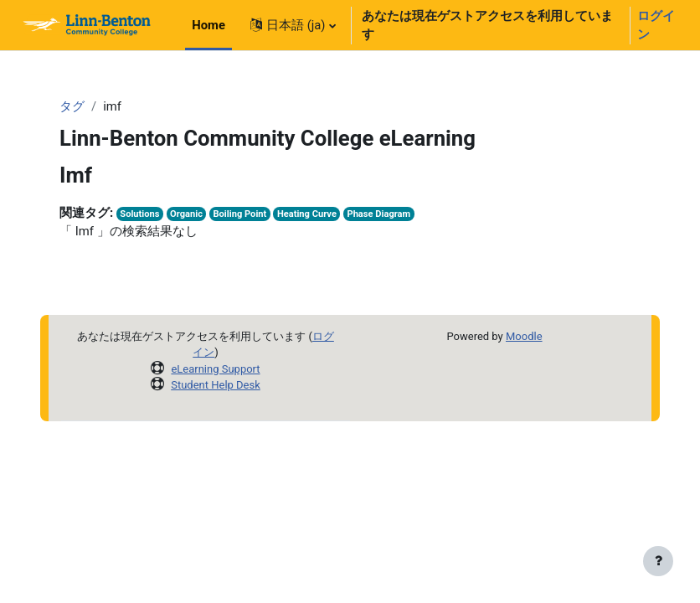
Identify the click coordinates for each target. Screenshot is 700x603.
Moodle (524, 336)
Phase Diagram (378, 214)
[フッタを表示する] (658, 561)
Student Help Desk (216, 385)
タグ (72, 106)
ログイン (656, 25)
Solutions (139, 214)
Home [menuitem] (208, 25)
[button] (293, 25)
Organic (186, 214)
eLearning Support (215, 369)
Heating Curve (307, 214)
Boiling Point (240, 214)
